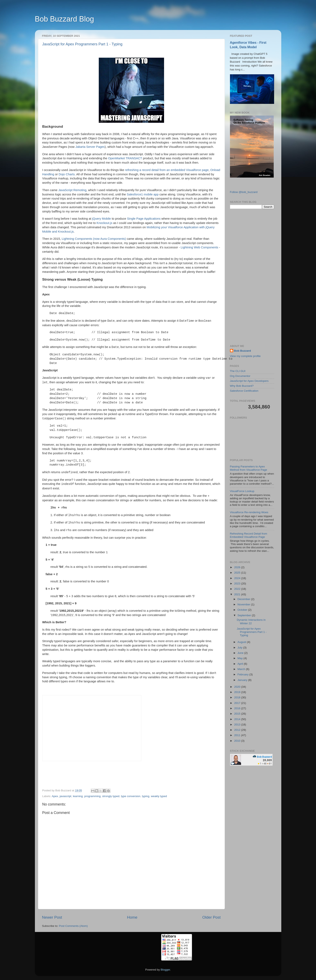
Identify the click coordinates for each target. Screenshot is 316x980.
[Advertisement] (252, 277)
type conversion (131, 796)
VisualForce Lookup (242, 491)
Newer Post (52, 917)
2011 (238, 735)
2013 (238, 725)
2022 (238, 589)
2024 (238, 578)
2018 (238, 697)
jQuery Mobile (101, 219)
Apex (55, 796)
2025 (238, 573)
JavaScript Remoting (72, 190)
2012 (238, 730)
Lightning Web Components (199, 247)
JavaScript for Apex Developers (249, 381)
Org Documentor (240, 376)
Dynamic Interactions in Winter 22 (251, 621)
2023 (238, 584)
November (244, 604)
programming (92, 796)
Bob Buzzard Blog (64, 19)
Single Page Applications (144, 219)
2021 (238, 594)
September (245, 615)
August (242, 642)
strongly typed (111, 796)
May (241, 658)
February (244, 674)
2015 (238, 714)
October (243, 610)
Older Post (211, 917)
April (241, 664)
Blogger (165, 970)
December (244, 599)
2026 (238, 567)
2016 (238, 708)
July (240, 648)
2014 (238, 719)
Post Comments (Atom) (73, 926)
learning (78, 796)
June (241, 653)
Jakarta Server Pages (90, 147)
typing (146, 796)
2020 (238, 687)
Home (132, 917)
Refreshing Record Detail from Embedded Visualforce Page (249, 535)
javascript (65, 796)
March (242, 669)
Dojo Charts (67, 174)
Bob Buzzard (243, 351)
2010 (238, 741)
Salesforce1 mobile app (143, 194)
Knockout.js (104, 223)
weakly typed (159, 796)
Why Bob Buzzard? (242, 386)
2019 (238, 692)
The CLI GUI (238, 371)
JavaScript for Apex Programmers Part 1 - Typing (82, 44)
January (243, 680)
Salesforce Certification (244, 391)
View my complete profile (245, 356)
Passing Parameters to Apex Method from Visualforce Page (249, 468)
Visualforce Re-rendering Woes (249, 512)
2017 (238, 703)
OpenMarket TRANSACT (125, 158)
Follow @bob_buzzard (244, 192)
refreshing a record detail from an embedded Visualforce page (167, 170)
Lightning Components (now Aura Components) (94, 239)
